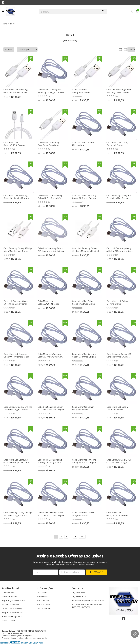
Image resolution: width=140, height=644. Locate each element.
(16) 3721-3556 (78, 593)
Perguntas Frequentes (12, 612)
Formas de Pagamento (12, 616)
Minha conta (43, 597)
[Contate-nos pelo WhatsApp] (135, 634)
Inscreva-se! (97, 572)
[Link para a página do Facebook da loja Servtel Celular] (3, 2)
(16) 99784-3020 (79, 597)
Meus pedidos (43, 601)
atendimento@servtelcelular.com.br (88, 601)
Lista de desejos (44, 608)
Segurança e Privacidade (13, 601)
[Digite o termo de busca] (70, 12)
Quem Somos (8, 593)
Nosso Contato (9, 620)
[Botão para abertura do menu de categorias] (3, 12)
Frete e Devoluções (11, 605)
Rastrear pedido (9, 597)
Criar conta (42, 593)
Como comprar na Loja (13, 608)
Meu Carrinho (43, 605)
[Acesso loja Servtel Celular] (132, 12)
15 (75, 537)
